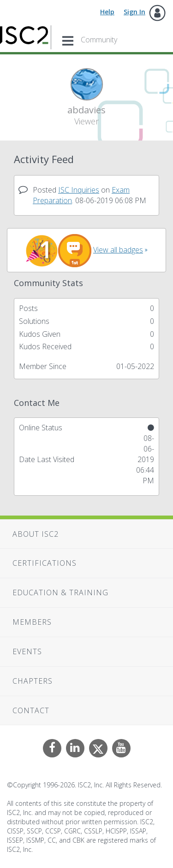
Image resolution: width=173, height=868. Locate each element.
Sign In (134, 12)
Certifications (45, 563)
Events (27, 651)
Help (107, 12)
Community (99, 40)
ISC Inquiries (79, 190)
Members (32, 622)
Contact (31, 710)
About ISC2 (36, 534)
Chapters (33, 681)
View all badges (118, 250)
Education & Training (60, 592)
